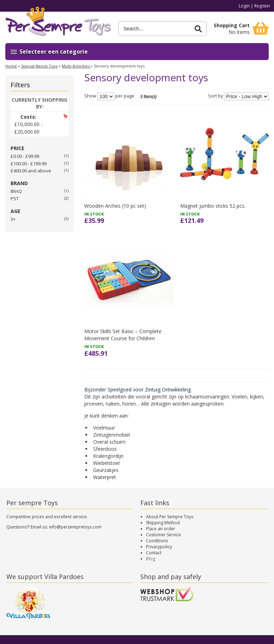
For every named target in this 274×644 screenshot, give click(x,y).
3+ (13, 219)
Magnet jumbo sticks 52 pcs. (213, 206)
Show (90, 96)
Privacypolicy (159, 547)
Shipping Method (163, 523)
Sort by (215, 96)
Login (244, 6)
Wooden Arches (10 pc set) (115, 206)
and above (31, 171)
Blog (151, 559)
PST (15, 199)
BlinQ (16, 191)
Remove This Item (65, 116)
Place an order (161, 529)
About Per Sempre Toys (170, 517)
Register (262, 6)
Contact (154, 553)
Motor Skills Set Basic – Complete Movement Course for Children (123, 335)
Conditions (157, 541)
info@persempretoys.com (75, 527)
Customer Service (163, 535)
